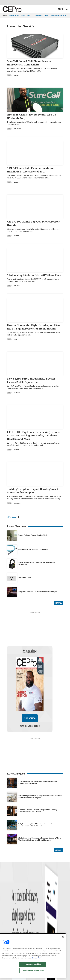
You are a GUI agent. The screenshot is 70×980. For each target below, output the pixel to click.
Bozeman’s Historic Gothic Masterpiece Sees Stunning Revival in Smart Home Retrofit (38, 785)
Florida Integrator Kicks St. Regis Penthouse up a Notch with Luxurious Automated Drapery (40, 771)
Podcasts (5, 918)
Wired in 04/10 (14, 16)
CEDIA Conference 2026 (58, 16)
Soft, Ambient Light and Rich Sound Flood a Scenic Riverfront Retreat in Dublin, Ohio (37, 800)
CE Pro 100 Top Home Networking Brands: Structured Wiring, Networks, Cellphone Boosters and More (34, 435)
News (9, 75)
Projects (4, 909)
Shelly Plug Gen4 (25, 578)
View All (58, 603)
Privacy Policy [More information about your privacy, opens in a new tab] (37, 958)
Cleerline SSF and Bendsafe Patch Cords (33, 549)
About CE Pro (6, 932)
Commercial (39, 903)
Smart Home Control (41, 906)
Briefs (4, 903)
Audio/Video (39, 909)
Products (5, 906)
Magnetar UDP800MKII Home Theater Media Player (38, 592)
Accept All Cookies (33, 964)
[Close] (63, 937)
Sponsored (5, 915)
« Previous (12, 517)
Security (38, 915)
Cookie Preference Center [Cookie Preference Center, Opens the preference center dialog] (33, 971)
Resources (5, 912)
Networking (39, 900)
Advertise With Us (7, 929)
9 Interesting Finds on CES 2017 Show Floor (34, 275)
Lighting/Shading (41, 912)
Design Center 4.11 (27, 16)
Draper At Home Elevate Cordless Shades (33, 535)
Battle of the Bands (41, 16)
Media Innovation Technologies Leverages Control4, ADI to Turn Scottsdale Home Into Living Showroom (40, 814)
